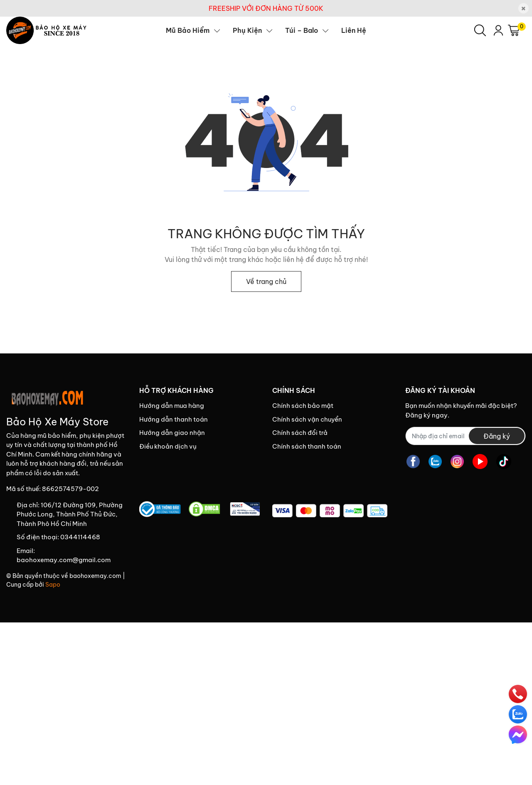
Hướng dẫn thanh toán (174, 419)
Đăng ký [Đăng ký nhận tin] (497, 436)
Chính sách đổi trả (300, 433)
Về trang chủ (266, 281)
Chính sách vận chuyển (307, 419)
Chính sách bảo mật (303, 406)
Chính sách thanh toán (307, 446)
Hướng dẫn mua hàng (172, 406)
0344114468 (80, 537)
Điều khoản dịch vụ (168, 446)
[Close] (523, 9)
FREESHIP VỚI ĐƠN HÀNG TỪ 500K (266, 8)
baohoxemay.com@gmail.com (64, 560)
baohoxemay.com (95, 576)
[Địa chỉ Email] (465, 436)
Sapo (53, 585)
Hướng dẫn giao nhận (172, 433)
